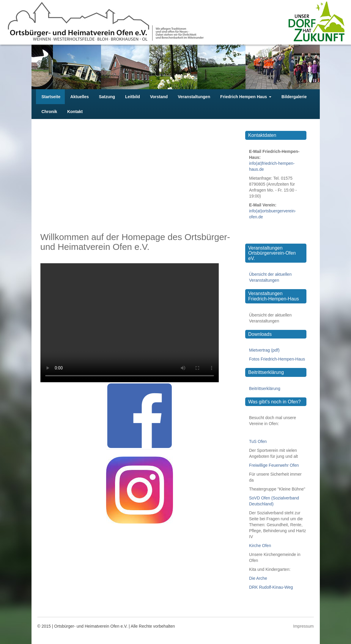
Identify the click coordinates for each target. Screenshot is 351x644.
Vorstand (158, 97)
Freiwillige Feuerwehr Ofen (274, 465)
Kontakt (74, 112)
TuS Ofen (258, 441)
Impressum (303, 626)
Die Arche (258, 578)
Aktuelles (79, 97)
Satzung (106, 97)
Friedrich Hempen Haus (245, 97)
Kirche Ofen (260, 546)
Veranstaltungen (193, 97)
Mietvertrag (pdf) (264, 350)
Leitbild (132, 97)
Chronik (49, 112)
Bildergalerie (293, 97)
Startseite (51, 97)
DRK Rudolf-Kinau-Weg (271, 587)
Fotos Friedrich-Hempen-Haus (277, 359)
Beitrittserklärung (265, 388)
